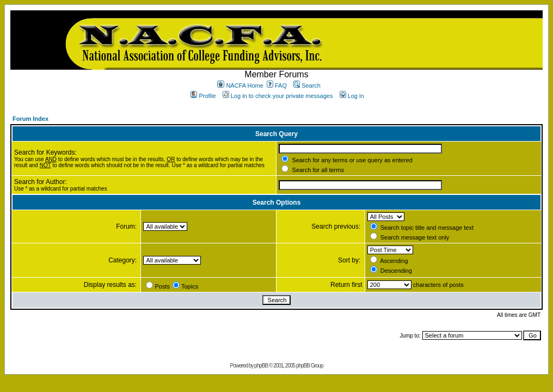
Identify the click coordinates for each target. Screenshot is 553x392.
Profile (203, 96)
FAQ (277, 85)
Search (307, 85)
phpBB (261, 366)
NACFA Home (240, 85)
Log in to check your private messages (278, 96)
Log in (352, 96)
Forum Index (30, 119)
